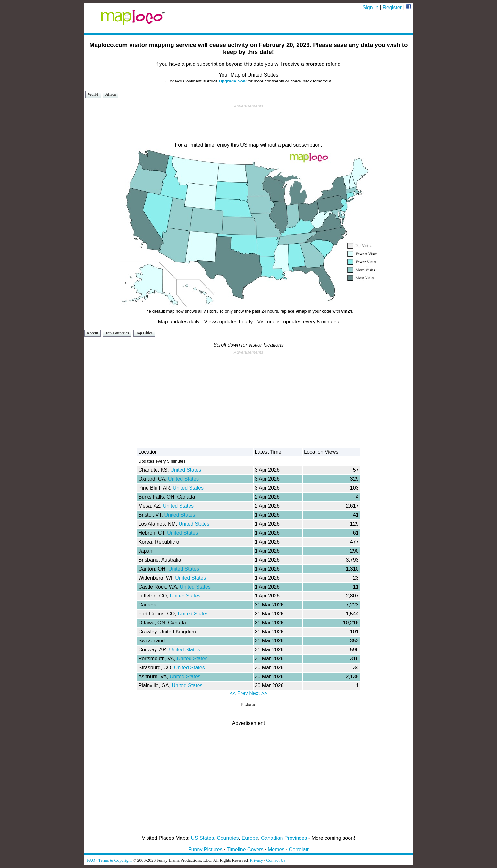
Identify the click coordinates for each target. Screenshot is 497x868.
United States (186, 470)
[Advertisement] (248, 123)
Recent (93, 333)
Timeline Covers (245, 850)
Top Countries (117, 333)
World (93, 94)
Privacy (257, 860)
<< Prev (239, 693)
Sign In (371, 8)
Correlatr (299, 850)
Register (392, 8)
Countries (228, 838)
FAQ (91, 860)
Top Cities (144, 333)
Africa (111, 94)
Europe (250, 838)
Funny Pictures (205, 850)
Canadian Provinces (284, 838)
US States (202, 838)
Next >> (258, 693)
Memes (276, 850)
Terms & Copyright (115, 860)
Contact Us (276, 860)
